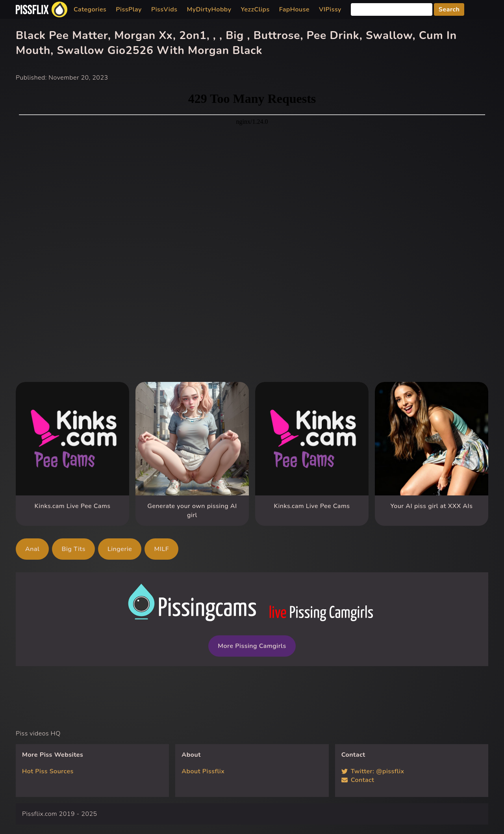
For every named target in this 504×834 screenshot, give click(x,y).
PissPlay (129, 9)
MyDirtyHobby (209, 9)
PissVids (164, 9)
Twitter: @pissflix (373, 771)
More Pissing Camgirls (252, 646)
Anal (32, 549)
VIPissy (330, 9)
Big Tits (73, 549)
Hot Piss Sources (48, 771)
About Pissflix (203, 771)
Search (449, 9)
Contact (358, 780)
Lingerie (120, 549)
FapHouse (294, 9)
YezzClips (255, 9)
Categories (90, 9)
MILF (161, 549)
